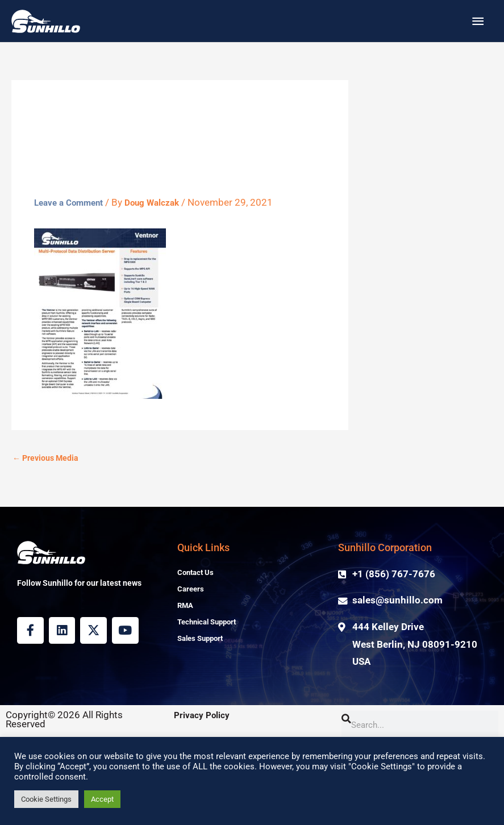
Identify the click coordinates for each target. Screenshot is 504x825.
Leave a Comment (73, 281)
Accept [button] (102, 799)
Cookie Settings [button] (46, 799)
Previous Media (48, 537)
